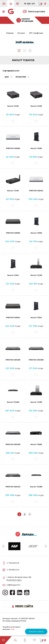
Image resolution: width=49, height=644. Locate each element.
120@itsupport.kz (13, 585)
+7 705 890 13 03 (13, 570)
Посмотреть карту (14, 580)
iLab (13, 629)
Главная (10, 33)
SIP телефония (36, 33)
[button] (3, 546)
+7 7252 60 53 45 (13, 563)
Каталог (21, 33)
